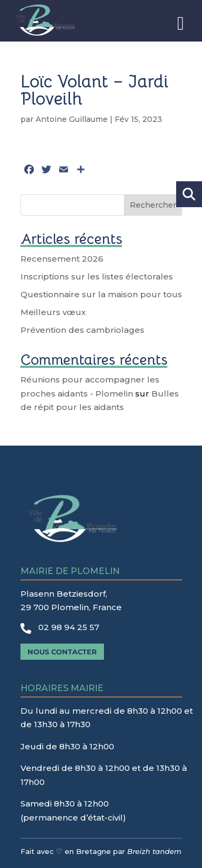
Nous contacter (62, 652)
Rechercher (153, 205)
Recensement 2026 (62, 259)
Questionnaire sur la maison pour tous (101, 294)
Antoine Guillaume (72, 119)
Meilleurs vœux (53, 312)
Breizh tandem (154, 851)
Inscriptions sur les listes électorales (97, 276)
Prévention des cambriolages (82, 330)
